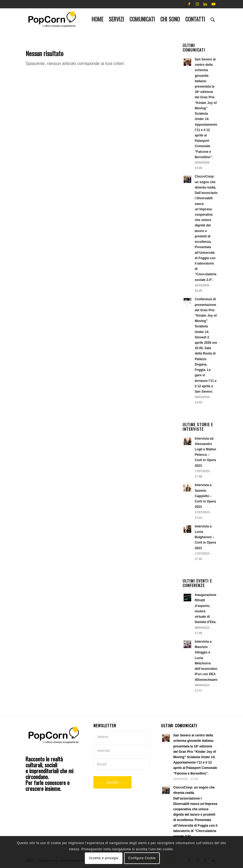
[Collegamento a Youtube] (213, 4)
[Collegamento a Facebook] (189, 4)
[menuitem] (97, 19)
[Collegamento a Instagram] (197, 4)
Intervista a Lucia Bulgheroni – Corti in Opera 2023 (205, 537)
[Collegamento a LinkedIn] (205, 4)
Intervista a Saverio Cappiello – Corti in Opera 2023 (205, 496)
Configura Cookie (142, 858)
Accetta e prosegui (104, 858)
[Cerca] (213, 19)
